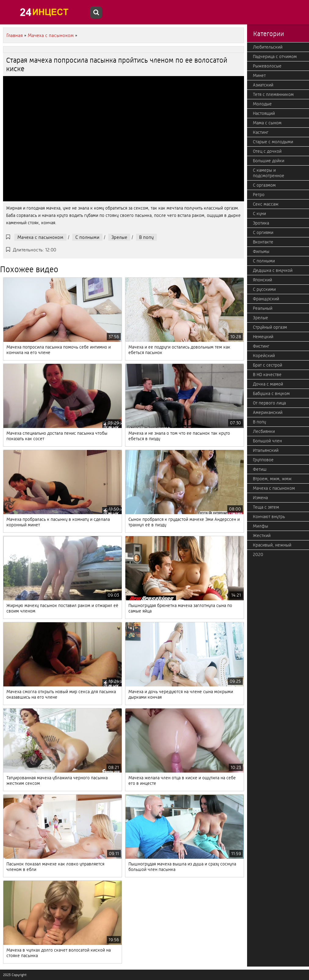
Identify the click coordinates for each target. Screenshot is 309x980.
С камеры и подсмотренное (269, 173)
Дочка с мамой (268, 384)
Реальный (263, 308)
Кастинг (261, 132)
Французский (266, 299)
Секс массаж (266, 204)
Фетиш (260, 469)
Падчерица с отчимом (275, 57)
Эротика (261, 223)
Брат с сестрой (268, 365)
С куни (259, 214)
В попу (146, 237)
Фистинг (261, 346)
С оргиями (263, 232)
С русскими (264, 289)
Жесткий (262, 536)
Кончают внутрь (269, 517)
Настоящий (264, 113)
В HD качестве (267, 375)
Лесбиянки (264, 431)
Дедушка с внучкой (273, 270)
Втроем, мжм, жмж (272, 479)
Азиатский (263, 85)
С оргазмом (264, 185)
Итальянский (266, 450)
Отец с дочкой (267, 151)
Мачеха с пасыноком (40, 237)
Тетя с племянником (273, 94)
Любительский (268, 47)
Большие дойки (269, 161)
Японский (262, 280)
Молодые (262, 104)
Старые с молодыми (273, 142)
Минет (259, 75)
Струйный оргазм (270, 327)
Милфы (260, 526)
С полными (87, 237)
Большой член (267, 441)
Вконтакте (263, 242)
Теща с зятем (266, 507)
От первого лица (269, 403)
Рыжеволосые (267, 66)
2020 (258, 554)
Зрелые (119, 237)
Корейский (264, 356)
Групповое (263, 460)
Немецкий (263, 337)
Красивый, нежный (272, 545)
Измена (260, 498)
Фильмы (261, 251)
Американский (268, 412)
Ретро (259, 195)
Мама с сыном (267, 123)
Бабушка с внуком (271, 393)
